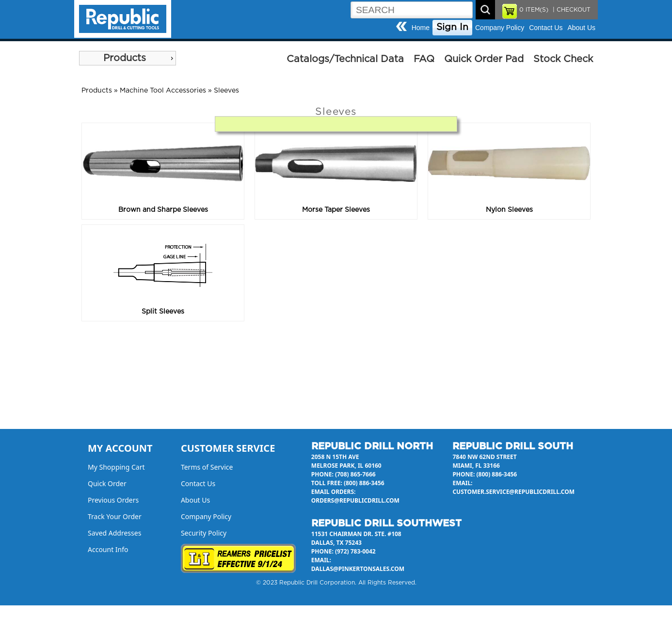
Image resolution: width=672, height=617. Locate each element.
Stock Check (563, 59)
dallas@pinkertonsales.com (358, 569)
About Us (581, 28)
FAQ (424, 59)
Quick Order (107, 483)
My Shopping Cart (116, 467)
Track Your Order (115, 516)
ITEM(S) (534, 10)
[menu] (128, 58)
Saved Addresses (114, 533)
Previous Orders (113, 500)
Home (421, 28)
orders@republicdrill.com (355, 500)
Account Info (108, 549)
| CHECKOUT (571, 10)
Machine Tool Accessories (163, 91)
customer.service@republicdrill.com (513, 492)
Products (125, 58)
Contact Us (546, 28)
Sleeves (226, 91)
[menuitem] (128, 58)
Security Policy (204, 533)
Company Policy (500, 28)
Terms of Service (207, 467)
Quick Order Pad (484, 59)
